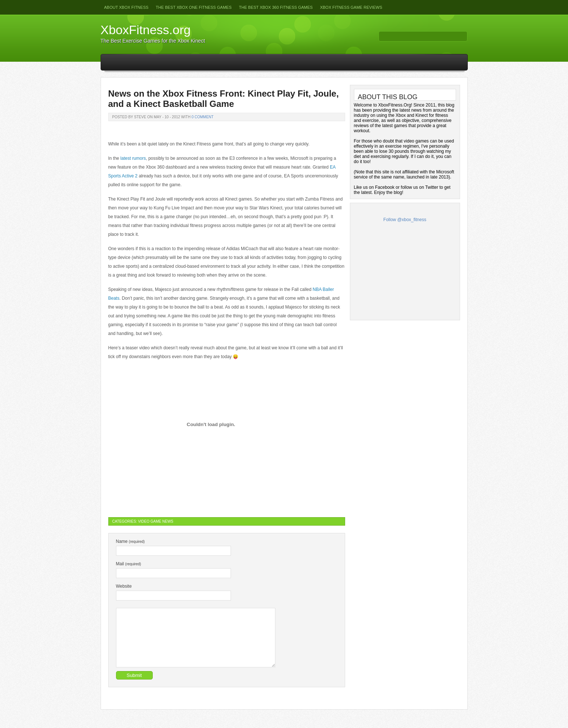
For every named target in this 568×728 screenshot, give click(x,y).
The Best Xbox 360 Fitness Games (276, 7)
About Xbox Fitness (126, 7)
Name (131, 541)
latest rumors (133, 158)
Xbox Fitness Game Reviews (351, 7)
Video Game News (156, 521)
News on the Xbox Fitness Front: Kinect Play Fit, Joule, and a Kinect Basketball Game (224, 99)
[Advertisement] (405, 269)
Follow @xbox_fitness (405, 220)
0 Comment (203, 117)
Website (124, 586)
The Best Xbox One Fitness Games (193, 7)
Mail (129, 564)
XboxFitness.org (146, 30)
